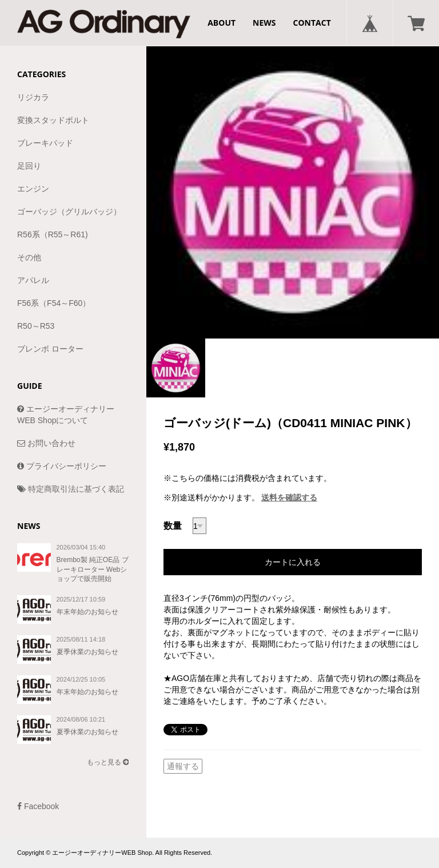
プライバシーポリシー (62, 466)
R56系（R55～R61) (53, 234)
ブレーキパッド (45, 143)
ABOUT (222, 23)
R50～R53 (36, 326)
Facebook (38, 806)
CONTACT (312, 23)
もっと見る (108, 762)
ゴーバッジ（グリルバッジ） (69, 212)
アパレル (33, 280)
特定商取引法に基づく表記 (71, 489)
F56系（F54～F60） (54, 303)
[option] (293, 192)
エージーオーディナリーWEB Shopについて (66, 415)
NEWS (264, 23)
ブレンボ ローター (50, 349)
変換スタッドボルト (53, 120)
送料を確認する (289, 497)
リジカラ (33, 97)
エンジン (33, 189)
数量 (173, 526)
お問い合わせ (46, 443)
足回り (29, 166)
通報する (183, 766)
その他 (29, 257)
